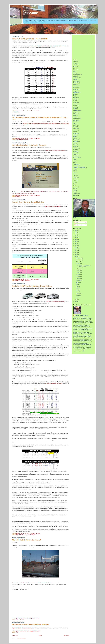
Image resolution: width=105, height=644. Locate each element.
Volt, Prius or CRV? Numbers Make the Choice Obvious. (32, 286)
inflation (75, 117)
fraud (75, 104)
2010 (76, 298)
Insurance (76, 120)
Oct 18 (79, 269)
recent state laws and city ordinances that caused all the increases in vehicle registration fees (47, 46)
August (78, 282)
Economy (75, 86)
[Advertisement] (85, 46)
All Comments (78, 225)
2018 (76, 243)
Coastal (75, 76)
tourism (75, 174)
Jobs (74, 123)
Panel (75, 136)
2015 (76, 249)
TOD (74, 172)
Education (76, 88)
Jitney (75, 122)
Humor (22, 619)
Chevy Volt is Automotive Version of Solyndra (56, 301)
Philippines (76, 141)
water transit (76, 194)
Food (75, 101)
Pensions (75, 140)
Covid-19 (75, 80)
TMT (74, 171)
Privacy (75, 146)
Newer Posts (15, 635)
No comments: (37, 139)
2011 (76, 256)
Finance (75, 99)
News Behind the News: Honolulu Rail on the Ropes (30, 625)
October (78, 262)
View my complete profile (79, 351)
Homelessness (77, 110)
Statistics (20, 140)
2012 (76, 255)
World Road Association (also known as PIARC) (56, 151)
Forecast (75, 102)
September (79, 281)
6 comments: (37, 111)
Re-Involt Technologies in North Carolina (54, 383)
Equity (75, 94)
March (78, 292)
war (74, 192)
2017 (76, 245)
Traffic (24, 140)
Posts (76, 222)
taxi (74, 163)
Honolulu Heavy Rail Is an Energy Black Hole (28, 202)
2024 (76, 232)
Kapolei (75, 127)
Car (74, 71)
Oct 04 (79, 274)
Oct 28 (79, 263)
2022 (76, 236)
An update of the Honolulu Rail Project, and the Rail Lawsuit (23, 628)
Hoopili (75, 112)
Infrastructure (76, 119)
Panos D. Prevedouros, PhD (82, 315)
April (77, 290)
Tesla (75, 169)
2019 (76, 241)
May (77, 288)
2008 (76, 302)
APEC (75, 63)
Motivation (76, 133)
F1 (74, 96)
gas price (75, 106)
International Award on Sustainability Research (29, 145)
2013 (76, 253)
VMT (74, 189)
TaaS (75, 159)
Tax (19, 112)
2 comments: (37, 618)
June (77, 286)
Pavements (76, 138)
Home (41, 635)
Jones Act (76, 125)
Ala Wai (75, 62)
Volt (35, 535)
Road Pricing (76, 148)
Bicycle (75, 67)
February (78, 294)
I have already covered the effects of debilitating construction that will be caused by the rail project (32, 583)
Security (75, 151)
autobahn (75, 65)
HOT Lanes (76, 114)
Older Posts (66, 635)
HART (75, 109)
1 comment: (36, 279)
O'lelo (75, 135)
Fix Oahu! (31, 13)
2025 (76, 230)
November (78, 260)
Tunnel (75, 181)
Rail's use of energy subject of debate (53, 206)
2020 (76, 240)
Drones (75, 84)
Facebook (76, 97)
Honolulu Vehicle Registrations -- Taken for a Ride (30, 39)
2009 (76, 300)
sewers (75, 153)
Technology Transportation (79, 167)
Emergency (76, 89)
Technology (76, 164)
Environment (21, 535)
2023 (76, 234)
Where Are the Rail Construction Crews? (26, 540)
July (77, 284)
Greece (75, 107)
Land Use (75, 128)
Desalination (76, 83)
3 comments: (37, 533)
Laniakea (75, 130)
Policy (16, 112)
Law (74, 132)
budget (75, 70)
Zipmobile (76, 195)
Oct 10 (79, 273)
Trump (75, 179)
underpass (76, 187)
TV (74, 182)
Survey (75, 156)
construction (18, 281)
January (78, 296)
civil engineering (77, 75)
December (78, 258)
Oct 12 (79, 271)
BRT (74, 68)
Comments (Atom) (22, 638)
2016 (76, 247)
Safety (75, 150)
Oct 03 (79, 276)
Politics (75, 145)
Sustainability (18, 197)
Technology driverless (78, 166)
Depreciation (76, 81)
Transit (27, 140)
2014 (76, 251)
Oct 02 (79, 278)
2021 (76, 238)
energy (22, 281)
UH (74, 185)
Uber (74, 184)
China (75, 73)
